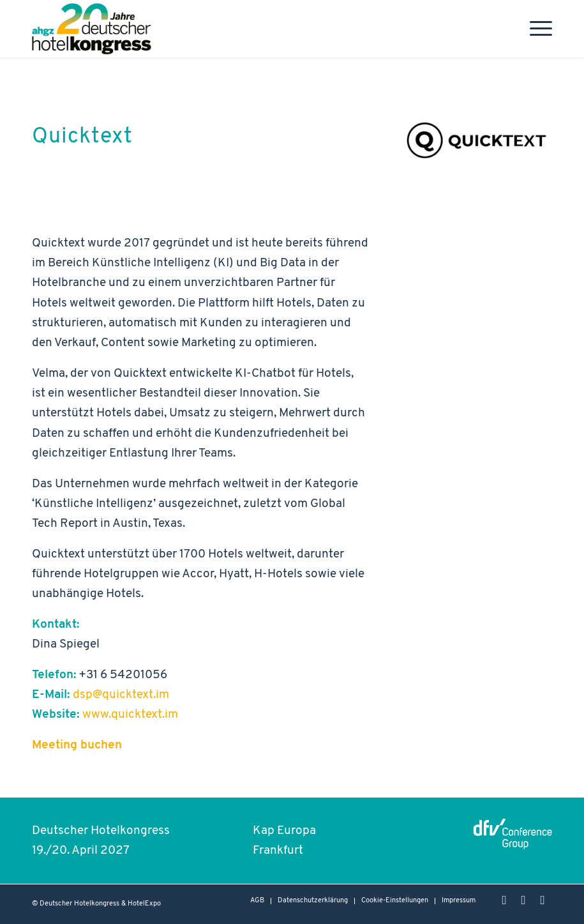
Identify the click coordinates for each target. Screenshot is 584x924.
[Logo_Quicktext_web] (476, 140)
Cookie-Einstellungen (395, 901)
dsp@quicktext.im (121, 695)
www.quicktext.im (131, 715)
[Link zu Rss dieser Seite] (543, 900)
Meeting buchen (77, 746)
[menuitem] (535, 29)
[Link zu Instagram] (504, 900)
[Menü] (535, 29)
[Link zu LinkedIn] (523, 900)
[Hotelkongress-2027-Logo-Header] (94, 29)
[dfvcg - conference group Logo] (513, 833)
